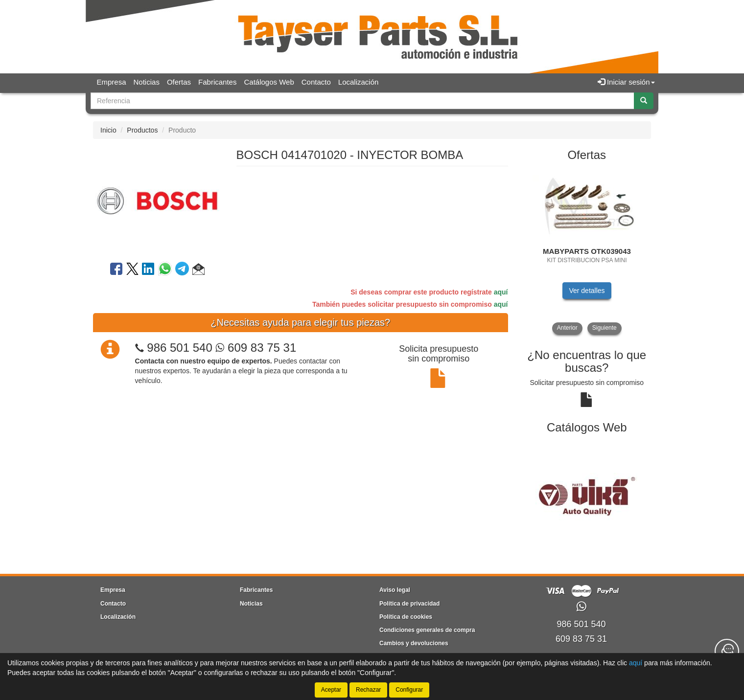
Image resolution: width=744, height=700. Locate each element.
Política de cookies (406, 617)
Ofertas (179, 82)
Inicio (108, 130)
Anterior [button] (567, 328)
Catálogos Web (269, 82)
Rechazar (368, 690)
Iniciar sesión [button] (626, 82)
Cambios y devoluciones (414, 643)
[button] (198, 271)
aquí (501, 292)
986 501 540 (179, 348)
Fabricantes (217, 82)
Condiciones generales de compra (427, 630)
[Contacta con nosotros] (727, 651)
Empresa (112, 82)
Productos (142, 130)
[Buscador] (362, 101)
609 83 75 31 (256, 348)
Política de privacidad (409, 604)
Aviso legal (395, 590)
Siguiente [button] (604, 328)
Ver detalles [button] (587, 291)
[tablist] (587, 251)
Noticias (147, 82)
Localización (359, 82)
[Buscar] (644, 101)
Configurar (409, 690)
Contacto (316, 82)
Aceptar (331, 690)
